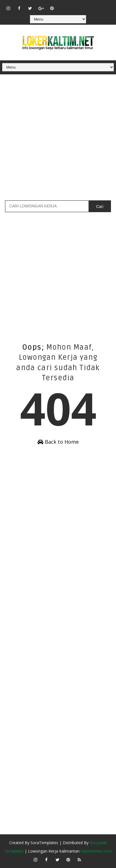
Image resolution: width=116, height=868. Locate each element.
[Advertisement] (58, 137)
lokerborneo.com (96, 851)
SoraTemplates (44, 843)
